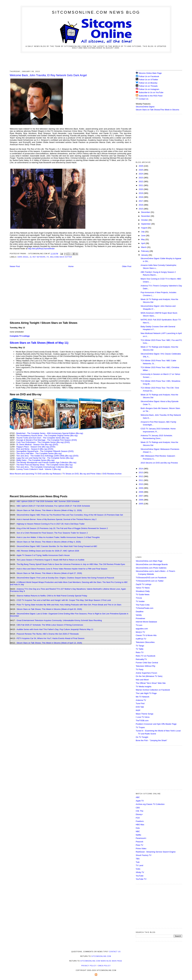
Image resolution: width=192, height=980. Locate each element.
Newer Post (15, 266)
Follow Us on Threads (148, 86)
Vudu (138, 869)
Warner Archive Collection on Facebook (153, 690)
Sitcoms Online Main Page (149, 73)
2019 (141, 193)
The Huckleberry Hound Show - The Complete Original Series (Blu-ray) (47, 436)
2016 (141, 205)
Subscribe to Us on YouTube (151, 92)
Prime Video (141, 849)
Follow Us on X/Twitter (148, 80)
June (144, 236)
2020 (141, 189)
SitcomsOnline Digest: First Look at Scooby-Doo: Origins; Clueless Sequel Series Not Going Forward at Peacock (65, 578)
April (143, 243)
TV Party (140, 669)
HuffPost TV (141, 639)
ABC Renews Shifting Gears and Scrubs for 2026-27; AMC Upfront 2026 (48, 551)
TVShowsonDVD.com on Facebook (151, 578)
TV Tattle (140, 649)
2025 (141, 170)
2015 (141, 209)
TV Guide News (143, 594)
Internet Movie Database (146, 622)
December (146, 212)
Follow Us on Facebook (149, 76)
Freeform (140, 821)
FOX (138, 818)
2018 (141, 197)
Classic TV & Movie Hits (146, 635)
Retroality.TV (141, 659)
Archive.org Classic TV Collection (150, 804)
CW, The (139, 811)
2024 (141, 174)
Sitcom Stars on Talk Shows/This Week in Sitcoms (157, 110)
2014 (141, 469)
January (145, 255)
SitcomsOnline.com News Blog (96, 12)
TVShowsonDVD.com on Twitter (150, 581)
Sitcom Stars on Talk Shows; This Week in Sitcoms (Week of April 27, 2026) (49, 573)
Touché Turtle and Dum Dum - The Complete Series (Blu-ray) (43, 438)
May (143, 239)
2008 (141, 492)
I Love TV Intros (143, 717)
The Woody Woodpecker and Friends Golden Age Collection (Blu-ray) (46, 462)
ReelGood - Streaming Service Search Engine (156, 852)
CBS (138, 808)
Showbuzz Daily (143, 591)
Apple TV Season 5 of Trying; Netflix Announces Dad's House (43, 555)
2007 (141, 496)
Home (71, 266)
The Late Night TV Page (146, 693)
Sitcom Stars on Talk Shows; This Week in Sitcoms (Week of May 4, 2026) (49, 542)
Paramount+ (141, 838)
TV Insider (140, 601)
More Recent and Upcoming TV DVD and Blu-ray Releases (35, 474)
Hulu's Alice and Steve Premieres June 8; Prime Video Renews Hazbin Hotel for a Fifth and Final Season (62, 569)
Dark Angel (23, 257)
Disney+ (139, 814)
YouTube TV (141, 879)
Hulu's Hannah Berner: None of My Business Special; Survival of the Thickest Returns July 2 (57, 519)
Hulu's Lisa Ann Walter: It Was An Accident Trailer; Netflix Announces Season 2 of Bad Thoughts (58, 537)
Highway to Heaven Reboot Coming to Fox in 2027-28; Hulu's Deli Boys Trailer (51, 524)
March (144, 247)
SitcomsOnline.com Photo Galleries (151, 568)
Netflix (138, 835)
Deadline (140, 612)
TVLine (139, 598)
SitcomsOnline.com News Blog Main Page (101, 961)
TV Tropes (140, 727)
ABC (138, 797)
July (143, 232)
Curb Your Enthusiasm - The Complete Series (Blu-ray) (40, 442)
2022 (141, 181)
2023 (141, 178)
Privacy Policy (89, 966)
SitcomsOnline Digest (145, 107)
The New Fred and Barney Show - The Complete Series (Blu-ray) (44, 465)
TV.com (139, 625)
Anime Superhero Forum (146, 673)
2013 (141, 472)
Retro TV (140, 652)
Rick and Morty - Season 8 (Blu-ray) (32, 449)
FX (48, 257)
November (146, 216)
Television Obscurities (145, 642)
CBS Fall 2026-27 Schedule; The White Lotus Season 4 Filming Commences (50, 625)
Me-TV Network (142, 697)
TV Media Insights (144, 687)
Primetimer (140, 618)
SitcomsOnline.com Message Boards (152, 564)
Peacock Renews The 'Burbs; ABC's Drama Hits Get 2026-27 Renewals (48, 634)
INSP (138, 710)
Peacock (139, 842)
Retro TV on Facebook (146, 656)
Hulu (138, 828)
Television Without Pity (145, 666)
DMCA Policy (104, 966)
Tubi (138, 862)
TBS (138, 859)
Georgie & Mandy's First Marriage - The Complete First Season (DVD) (47, 440)
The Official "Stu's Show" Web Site (151, 683)
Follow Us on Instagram (149, 89)
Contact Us (142, 99)
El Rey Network (38, 257)
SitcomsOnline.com (101, 956)
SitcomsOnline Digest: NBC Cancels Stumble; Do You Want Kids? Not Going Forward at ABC (57, 546)
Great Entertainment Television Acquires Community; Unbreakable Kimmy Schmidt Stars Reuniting (59, 620)
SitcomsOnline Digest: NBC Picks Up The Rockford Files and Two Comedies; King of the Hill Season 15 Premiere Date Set (70, 515)
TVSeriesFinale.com (145, 608)
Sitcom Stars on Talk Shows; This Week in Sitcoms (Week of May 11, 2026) (49, 510)
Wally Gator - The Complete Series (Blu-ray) (35, 460)
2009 (141, 488)
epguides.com (142, 629)
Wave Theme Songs (145, 714)
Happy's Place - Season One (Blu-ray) (33, 447)
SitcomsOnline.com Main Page (149, 561)
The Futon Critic (143, 605)
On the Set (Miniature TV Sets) (149, 676)
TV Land (139, 865)
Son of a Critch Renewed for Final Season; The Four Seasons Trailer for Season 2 (52, 533)
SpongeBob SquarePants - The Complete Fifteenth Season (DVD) (45, 451)
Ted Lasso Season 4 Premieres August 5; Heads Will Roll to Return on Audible (51, 560)
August (144, 228)
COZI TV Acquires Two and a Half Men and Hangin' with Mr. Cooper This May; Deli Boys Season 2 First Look (64, 600)
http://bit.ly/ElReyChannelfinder (41, 249)
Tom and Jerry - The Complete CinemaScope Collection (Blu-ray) (44, 467)
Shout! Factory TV (144, 855)
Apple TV (140, 801)
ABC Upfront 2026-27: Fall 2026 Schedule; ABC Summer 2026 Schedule (48, 501)
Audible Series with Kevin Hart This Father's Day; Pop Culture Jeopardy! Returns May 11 (55, 629)
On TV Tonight (142, 737)
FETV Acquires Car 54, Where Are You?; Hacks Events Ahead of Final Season (51, 638)
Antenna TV (141, 700)
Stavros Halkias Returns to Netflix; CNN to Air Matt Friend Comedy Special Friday (52, 596)
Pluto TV (139, 845)
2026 (141, 166)
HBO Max (140, 825)
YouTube (140, 876)
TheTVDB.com (142, 721)
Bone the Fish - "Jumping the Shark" (151, 740)
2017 (141, 201)
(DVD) (67, 442)
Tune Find (140, 703)
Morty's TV (140, 632)
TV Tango (140, 646)
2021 (141, 185)
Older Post (127, 266)
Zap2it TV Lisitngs (144, 584)
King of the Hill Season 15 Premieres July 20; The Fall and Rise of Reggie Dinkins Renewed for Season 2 (62, 528)
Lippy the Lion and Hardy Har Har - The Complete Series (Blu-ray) (45, 458)
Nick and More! (142, 680)
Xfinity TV (140, 872)
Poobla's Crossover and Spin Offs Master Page (156, 724)
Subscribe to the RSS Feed (151, 96)
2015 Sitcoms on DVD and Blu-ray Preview (159, 463)
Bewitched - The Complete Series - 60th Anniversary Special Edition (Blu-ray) (50, 433)
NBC (138, 831)
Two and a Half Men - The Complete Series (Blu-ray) (39, 453)
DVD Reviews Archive (112, 474)
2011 (141, 480)
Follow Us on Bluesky (148, 83)
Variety (139, 615)
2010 (141, 484)
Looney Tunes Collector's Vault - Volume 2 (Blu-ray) (39, 469)
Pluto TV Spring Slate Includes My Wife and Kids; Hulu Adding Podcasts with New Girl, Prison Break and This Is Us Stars (69, 605)
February (145, 251)
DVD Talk (140, 707)
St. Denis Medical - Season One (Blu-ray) (34, 444)
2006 (141, 500)
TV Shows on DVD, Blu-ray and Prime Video (82, 474)
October (145, 220)
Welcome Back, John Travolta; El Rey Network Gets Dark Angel (48, 75)
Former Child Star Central (147, 663)
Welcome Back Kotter (61, 257)
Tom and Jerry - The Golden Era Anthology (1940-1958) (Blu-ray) (44, 456)
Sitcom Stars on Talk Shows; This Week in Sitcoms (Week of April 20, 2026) (49, 609)
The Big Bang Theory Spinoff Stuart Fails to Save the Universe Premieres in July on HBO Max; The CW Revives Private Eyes (71, 564)
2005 (141, 504)
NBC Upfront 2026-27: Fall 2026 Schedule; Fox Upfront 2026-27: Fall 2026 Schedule (53, 506)
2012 (141, 476)
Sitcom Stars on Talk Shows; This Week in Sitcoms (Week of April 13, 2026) (49, 643)
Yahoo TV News (143, 588)
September (146, 224)
